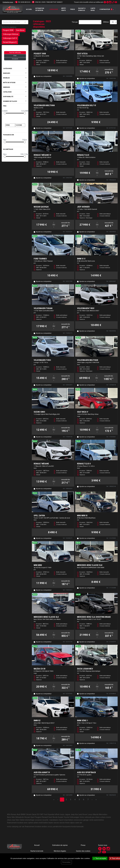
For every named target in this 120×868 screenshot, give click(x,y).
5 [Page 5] (79, 800)
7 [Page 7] (88, 800)
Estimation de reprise (40, 9)
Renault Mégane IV (10, 42)
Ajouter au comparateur (44, 76)
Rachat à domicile (82, 9)
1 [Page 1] (62, 800)
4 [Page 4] (75, 800)
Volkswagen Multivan (11, 34)
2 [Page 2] (66, 800)
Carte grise (93, 9)
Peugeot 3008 (8, 30)
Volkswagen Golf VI (10, 38)
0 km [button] (15, 56)
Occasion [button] (15, 59)
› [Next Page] (92, 800)
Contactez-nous (8, 2)
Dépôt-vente (64, 9)
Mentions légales (60, 851)
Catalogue (54, 9)
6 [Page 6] (84, 800)
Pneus (73, 9)
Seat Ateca (20, 30)
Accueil (29, 9)
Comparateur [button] (106, 9)
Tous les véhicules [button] (15, 53)
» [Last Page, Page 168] (96, 800)
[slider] (5, 113)
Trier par (75, 22)
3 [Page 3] (71, 800)
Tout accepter (100, 858)
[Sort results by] (90, 22)
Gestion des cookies (83, 851)
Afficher (106, 22)
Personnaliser (66, 862)
